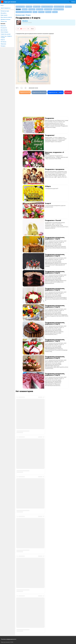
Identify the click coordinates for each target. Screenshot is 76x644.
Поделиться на (56, 92)
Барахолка (3, 26)
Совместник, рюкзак (6, 34)
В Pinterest (68, 92)
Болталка (3, 24)
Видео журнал (4, 15)
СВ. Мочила (3, 42)
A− (18, 29)
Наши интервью (4, 32)
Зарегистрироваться (6, 8)
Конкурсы (3, 46)
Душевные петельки (5, 19)
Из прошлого (4, 28)
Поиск (73, 2)
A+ (28, 29)
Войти (2, 5)
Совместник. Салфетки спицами (6, 37)
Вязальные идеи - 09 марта (23, 15)
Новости (3, 40)
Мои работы (4, 13)
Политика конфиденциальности (9, 639)
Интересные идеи (5, 11)
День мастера (4, 30)
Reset (32, 29)
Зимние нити (4, 21)
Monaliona (25, 21)
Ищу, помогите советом (6, 17)
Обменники (3, 44)
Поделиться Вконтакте (39, 92)
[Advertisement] (31, 108)
